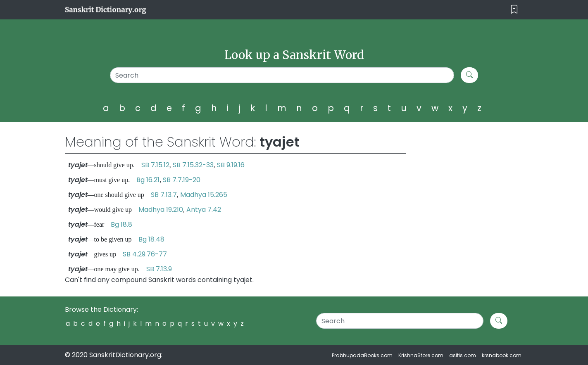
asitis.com (463, 355)
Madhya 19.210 (161, 210)
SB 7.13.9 (159, 269)
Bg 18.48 (151, 239)
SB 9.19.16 (231, 165)
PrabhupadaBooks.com (362, 355)
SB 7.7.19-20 (182, 180)
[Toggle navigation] (514, 10)
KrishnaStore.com (421, 355)
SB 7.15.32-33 (193, 165)
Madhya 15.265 (204, 195)
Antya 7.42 (204, 210)
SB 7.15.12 (155, 165)
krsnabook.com (502, 355)
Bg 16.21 (148, 180)
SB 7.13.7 (164, 195)
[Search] (282, 75)
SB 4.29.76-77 (145, 254)
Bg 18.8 (121, 224)
